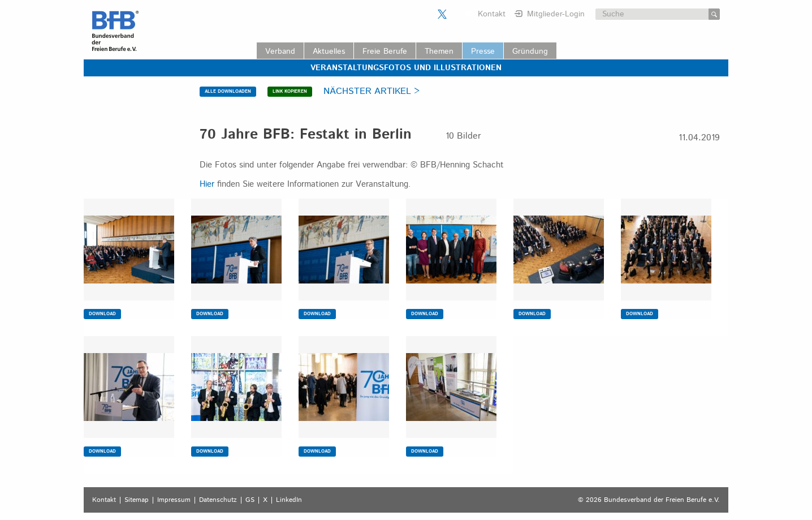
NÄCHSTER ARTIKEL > (372, 91)
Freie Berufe (385, 51)
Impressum (174, 500)
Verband (280, 51)
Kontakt (492, 14)
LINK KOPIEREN (290, 91)
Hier (207, 184)
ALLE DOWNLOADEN (228, 91)
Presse (483, 51)
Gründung (530, 51)
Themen (439, 51)
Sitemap (137, 500)
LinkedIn (289, 500)
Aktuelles (329, 51)
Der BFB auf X (442, 14)
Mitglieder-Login (556, 14)
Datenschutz (218, 500)
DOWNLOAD (102, 314)
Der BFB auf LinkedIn (456, 14)
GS (250, 500)
